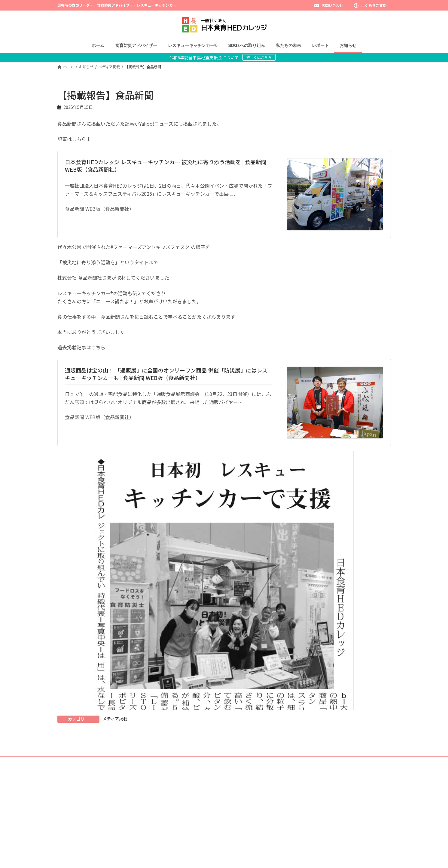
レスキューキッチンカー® (196, 849)
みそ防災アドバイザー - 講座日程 (206, 818)
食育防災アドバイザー (193, 787)
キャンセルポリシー (306, 860)
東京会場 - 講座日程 (195, 807)
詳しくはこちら (259, 57)
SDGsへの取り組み (190, 860)
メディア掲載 (115, 719)
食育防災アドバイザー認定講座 (204, 797)
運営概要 (297, 818)
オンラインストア (304, 839)
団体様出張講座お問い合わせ (313, 807)
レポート (297, 776)
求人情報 (297, 828)
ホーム (181, 776)
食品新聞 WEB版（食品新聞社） (99, 209)
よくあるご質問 (370, 5)
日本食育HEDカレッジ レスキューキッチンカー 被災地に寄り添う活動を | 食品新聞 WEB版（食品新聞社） (166, 166)
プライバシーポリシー (307, 849)
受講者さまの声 (191, 828)
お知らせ (297, 787)
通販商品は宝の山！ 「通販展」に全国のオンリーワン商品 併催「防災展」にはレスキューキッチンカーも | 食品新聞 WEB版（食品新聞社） (166, 374)
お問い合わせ (329, 5)
